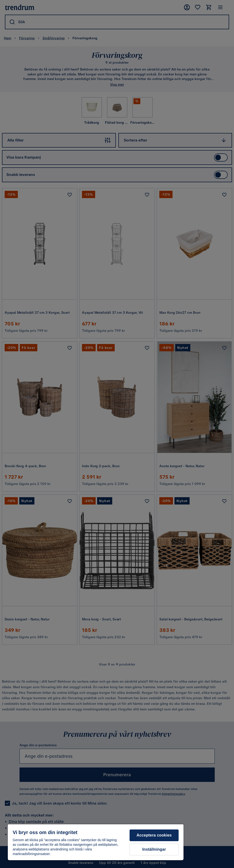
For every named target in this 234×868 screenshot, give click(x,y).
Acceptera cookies (154, 835)
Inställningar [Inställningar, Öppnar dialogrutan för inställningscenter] (154, 849)
